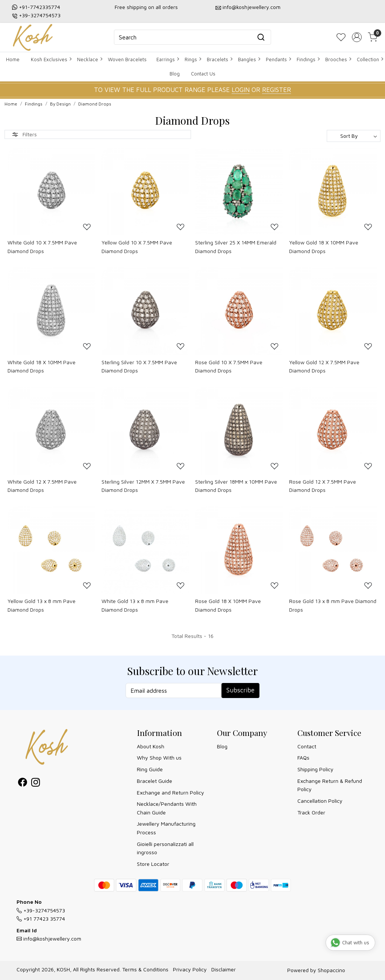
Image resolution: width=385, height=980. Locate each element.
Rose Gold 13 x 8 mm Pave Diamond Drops (333, 605)
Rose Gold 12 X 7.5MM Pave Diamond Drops (323, 486)
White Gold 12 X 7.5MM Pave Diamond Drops (42, 486)
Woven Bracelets (127, 59)
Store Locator (153, 864)
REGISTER (277, 90)
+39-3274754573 (40, 15)
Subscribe (240, 690)
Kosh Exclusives (51, 59)
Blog (175, 74)
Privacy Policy (190, 969)
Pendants (278, 59)
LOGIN (241, 90)
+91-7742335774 (39, 7)
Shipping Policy (315, 769)
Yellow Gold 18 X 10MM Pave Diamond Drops (324, 247)
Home (13, 59)
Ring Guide (150, 769)
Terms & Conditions (145, 969)
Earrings (167, 59)
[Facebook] (22, 783)
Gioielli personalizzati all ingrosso (165, 848)
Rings (193, 59)
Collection (370, 59)
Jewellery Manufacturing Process (166, 828)
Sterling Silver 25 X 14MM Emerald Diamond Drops (236, 247)
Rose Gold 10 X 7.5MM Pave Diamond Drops (229, 366)
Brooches (338, 59)
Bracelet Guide (155, 781)
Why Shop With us (159, 758)
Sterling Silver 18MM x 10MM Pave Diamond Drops (236, 486)
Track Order (311, 812)
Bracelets (219, 59)
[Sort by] (354, 136)
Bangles (249, 59)
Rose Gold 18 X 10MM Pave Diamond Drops (228, 605)
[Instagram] (36, 783)
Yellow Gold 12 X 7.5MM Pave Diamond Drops (324, 366)
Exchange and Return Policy (171, 792)
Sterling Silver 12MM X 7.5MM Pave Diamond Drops (143, 486)
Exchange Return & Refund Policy (330, 785)
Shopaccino (331, 970)
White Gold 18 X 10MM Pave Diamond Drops (42, 366)
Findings (308, 59)
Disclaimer (224, 969)
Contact (307, 746)
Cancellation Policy (320, 801)
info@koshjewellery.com (252, 7)
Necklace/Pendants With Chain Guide (167, 808)
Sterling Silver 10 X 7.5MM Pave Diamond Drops (139, 366)
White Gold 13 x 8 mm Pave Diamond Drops (135, 605)
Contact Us (203, 74)
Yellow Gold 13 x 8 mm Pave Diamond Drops (42, 605)
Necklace (89, 59)
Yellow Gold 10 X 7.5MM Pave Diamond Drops (137, 247)
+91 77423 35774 (41, 919)
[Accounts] (357, 37)
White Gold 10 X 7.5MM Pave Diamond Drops (42, 247)
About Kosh (151, 746)
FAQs (303, 758)
